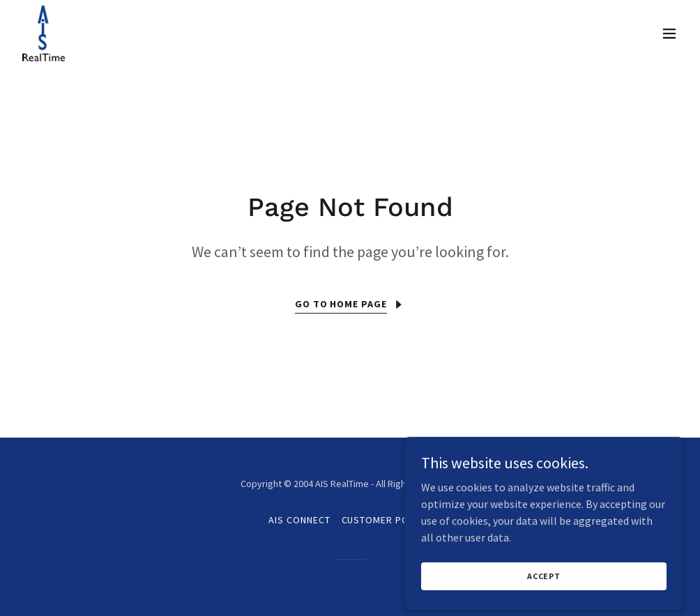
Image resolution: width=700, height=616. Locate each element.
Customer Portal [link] (387, 520)
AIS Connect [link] (299, 520)
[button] (669, 33)
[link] (44, 33)
